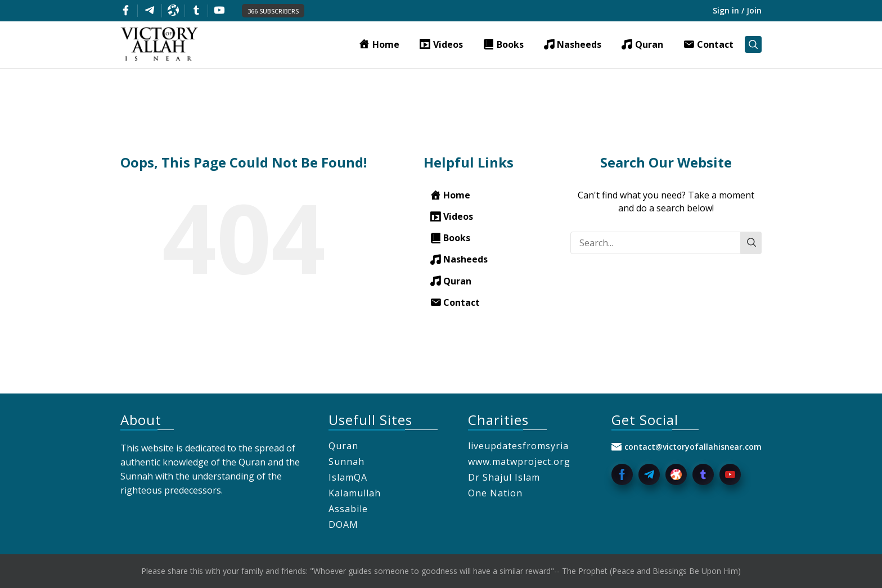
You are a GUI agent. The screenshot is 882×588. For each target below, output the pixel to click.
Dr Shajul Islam (504, 477)
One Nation (495, 493)
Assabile (348, 509)
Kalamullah (355, 493)
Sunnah (346, 462)
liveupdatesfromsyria (518, 446)
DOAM (343, 524)
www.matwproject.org (519, 462)
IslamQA (348, 477)
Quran (343, 446)
